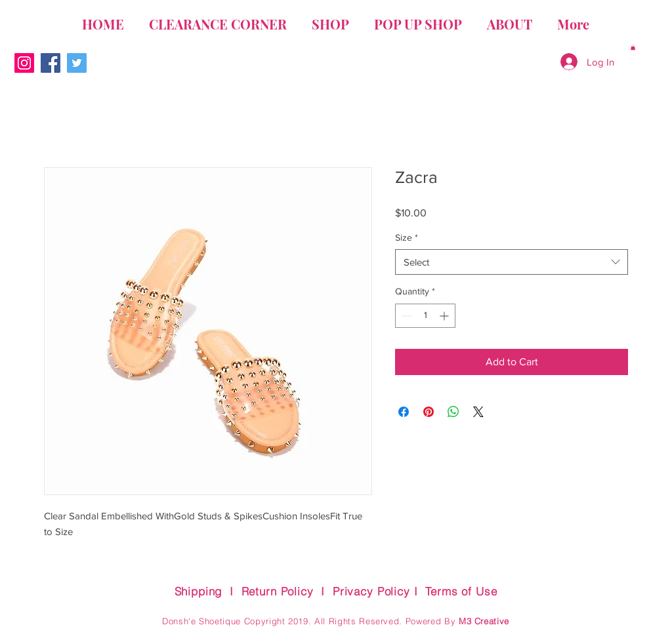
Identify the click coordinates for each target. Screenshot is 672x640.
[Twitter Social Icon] (77, 63)
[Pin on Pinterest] (429, 412)
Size (407, 237)
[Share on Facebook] (404, 412)
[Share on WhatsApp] (453, 412)
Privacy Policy (371, 591)
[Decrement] (405, 316)
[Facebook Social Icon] (51, 63)
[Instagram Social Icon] (24, 63)
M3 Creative (484, 621)
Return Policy (278, 591)
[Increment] (445, 316)
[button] (633, 47)
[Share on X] (478, 412)
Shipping (199, 591)
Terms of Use (461, 591)
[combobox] (512, 262)
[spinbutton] (425, 316)
